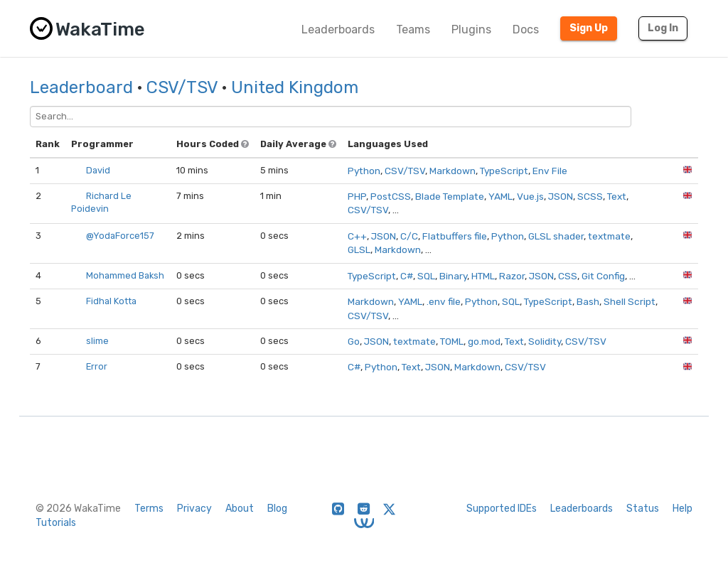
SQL (426, 276)
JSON (561, 196)
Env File (550, 171)
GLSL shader (556, 236)
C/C (409, 236)
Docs (526, 29)
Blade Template (450, 196)
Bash (588, 301)
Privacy (194, 509)
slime (97, 341)
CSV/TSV (182, 87)
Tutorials (56, 523)
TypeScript (504, 171)
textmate (609, 236)
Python (364, 171)
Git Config (603, 276)
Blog (277, 509)
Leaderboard (81, 87)
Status (643, 509)
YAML (500, 196)
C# (407, 276)
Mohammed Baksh (125, 275)
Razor (512, 276)
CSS (568, 276)
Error (97, 366)
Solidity (545, 341)
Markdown (453, 171)
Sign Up (589, 28)
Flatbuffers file (455, 236)
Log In (663, 28)
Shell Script (630, 301)
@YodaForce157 (120, 236)
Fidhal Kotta (111, 301)
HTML (483, 276)
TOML (452, 341)
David (98, 170)
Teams (413, 29)
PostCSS (391, 196)
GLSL (359, 249)
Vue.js (530, 196)
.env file (444, 301)
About (240, 509)
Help (682, 509)
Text (617, 196)
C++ (357, 236)
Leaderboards (338, 29)
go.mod (484, 341)
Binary (453, 276)
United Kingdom (295, 87)
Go (354, 341)
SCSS (590, 196)
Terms (149, 509)
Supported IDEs (502, 509)
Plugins (471, 29)
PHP (357, 196)
